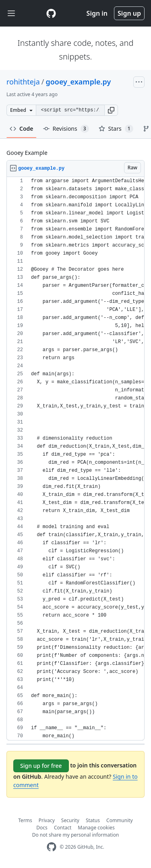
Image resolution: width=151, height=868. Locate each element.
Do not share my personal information (76, 835)
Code (22, 129)
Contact (63, 828)
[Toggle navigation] (11, 13)
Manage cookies (96, 828)
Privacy (47, 820)
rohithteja (23, 82)
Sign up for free (41, 766)
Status (93, 820)
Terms (25, 820)
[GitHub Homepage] (52, 847)
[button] (111, 110)
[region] (75, 459)
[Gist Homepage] (51, 13)
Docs (42, 828)
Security (70, 820)
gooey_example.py (78, 82)
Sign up (129, 13)
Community (120, 820)
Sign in (97, 13)
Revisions (66, 129)
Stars (116, 129)
